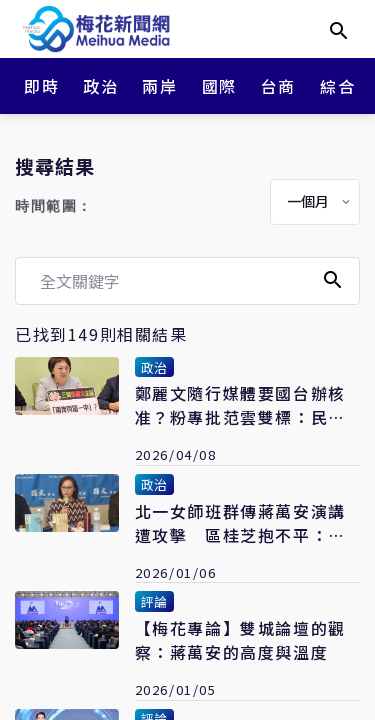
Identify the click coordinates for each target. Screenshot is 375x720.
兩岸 (159, 86)
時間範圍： (54, 206)
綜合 (337, 86)
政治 (100, 86)
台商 (278, 86)
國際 (219, 86)
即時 (41, 86)
